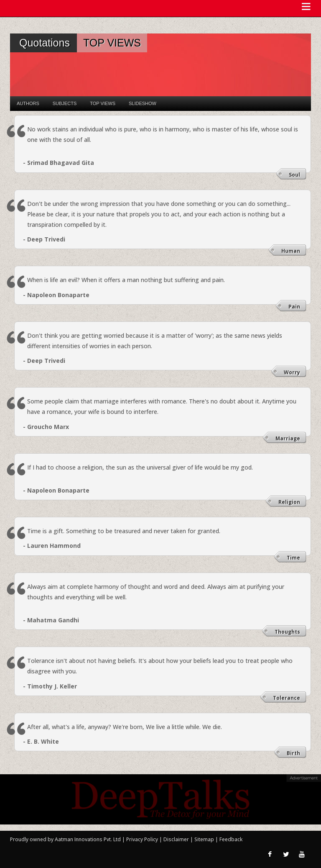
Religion (289, 502)
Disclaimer (176, 839)
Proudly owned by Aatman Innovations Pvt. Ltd (65, 839)
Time (293, 558)
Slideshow (143, 103)
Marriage (288, 438)
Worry (292, 372)
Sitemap (205, 839)
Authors (28, 103)
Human (291, 251)
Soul (294, 175)
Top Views (103, 103)
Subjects (65, 103)
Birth (293, 753)
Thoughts (287, 632)
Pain (294, 307)
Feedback (231, 839)
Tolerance (287, 698)
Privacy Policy (143, 839)
